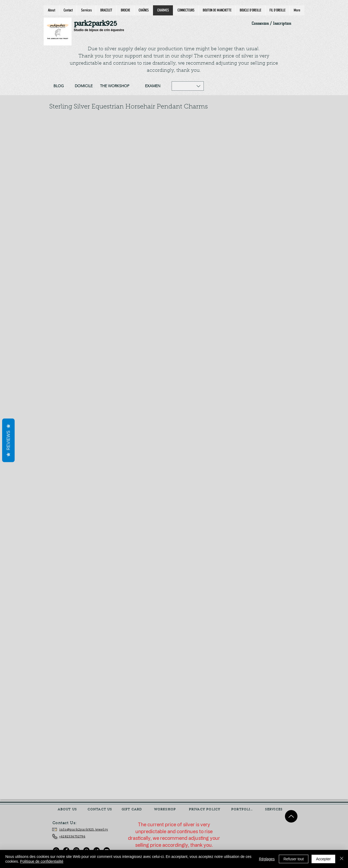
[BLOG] (59, 86)
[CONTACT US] (100, 810)
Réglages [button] (267, 859)
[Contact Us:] (68, 823)
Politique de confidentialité (42, 861)
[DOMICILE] (84, 86)
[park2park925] (98, 24)
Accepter (323, 859)
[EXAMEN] (153, 86)
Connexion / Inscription (271, 24)
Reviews (8, 440)
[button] (188, 86)
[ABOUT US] (68, 810)
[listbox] (188, 86)
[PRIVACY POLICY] (205, 810)
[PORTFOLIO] (243, 810)
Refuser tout (293, 859)
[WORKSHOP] (165, 810)
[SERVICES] (274, 810)
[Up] (291, 816)
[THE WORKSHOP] (115, 86)
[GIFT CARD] (132, 810)
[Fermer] (342, 859)
